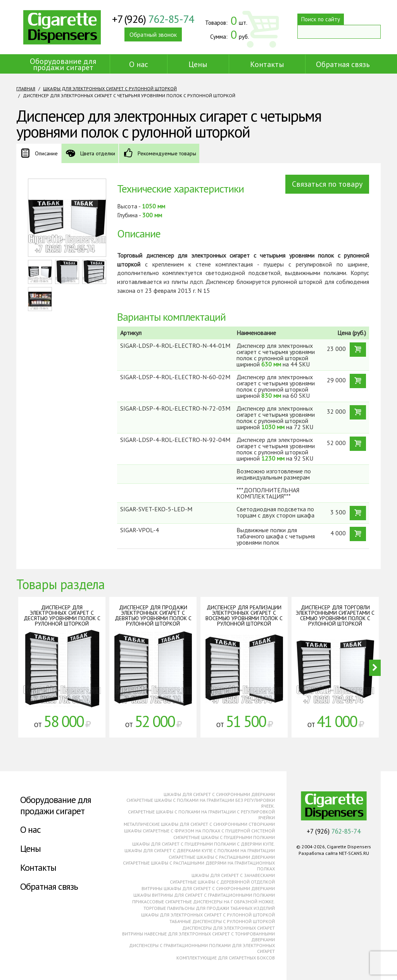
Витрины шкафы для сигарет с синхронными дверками (208, 888)
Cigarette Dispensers (62, 27)
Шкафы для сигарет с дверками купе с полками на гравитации (200, 850)
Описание (46, 153)
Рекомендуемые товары (167, 153)
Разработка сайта (318, 853)
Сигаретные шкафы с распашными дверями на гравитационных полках (199, 866)
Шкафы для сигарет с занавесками (233, 875)
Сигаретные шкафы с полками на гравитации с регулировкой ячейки (201, 815)
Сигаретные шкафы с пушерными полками (224, 837)
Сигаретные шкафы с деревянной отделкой (222, 882)
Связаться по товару (327, 184)
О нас (139, 64)
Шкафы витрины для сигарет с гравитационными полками (204, 895)
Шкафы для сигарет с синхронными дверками (219, 794)
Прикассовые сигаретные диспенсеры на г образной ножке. (204, 902)
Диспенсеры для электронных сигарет (229, 928)
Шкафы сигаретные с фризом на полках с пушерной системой (199, 831)
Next (375, 668)
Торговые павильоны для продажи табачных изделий (209, 908)
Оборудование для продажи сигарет (63, 64)
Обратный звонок (153, 34)
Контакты (267, 64)
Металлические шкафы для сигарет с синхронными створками (199, 824)
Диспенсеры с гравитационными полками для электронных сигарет (202, 948)
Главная (26, 89)
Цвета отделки (98, 153)
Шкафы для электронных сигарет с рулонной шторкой (110, 89)
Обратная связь (343, 64)
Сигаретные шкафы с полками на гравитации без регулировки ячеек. (201, 803)
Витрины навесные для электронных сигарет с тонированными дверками (198, 937)
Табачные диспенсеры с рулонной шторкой (222, 921)
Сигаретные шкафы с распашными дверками (222, 857)
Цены (198, 64)
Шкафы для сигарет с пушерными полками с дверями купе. (204, 844)
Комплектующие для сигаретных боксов (226, 958)
